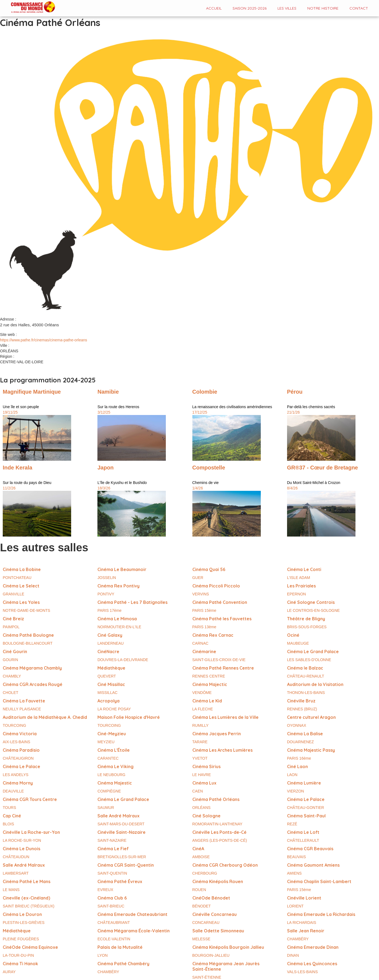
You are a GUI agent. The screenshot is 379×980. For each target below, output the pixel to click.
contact (359, 8)
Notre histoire (323, 8)
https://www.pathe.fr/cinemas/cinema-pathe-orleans (44, 340)
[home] (28, 8)
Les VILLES (287, 8)
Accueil (214, 8)
